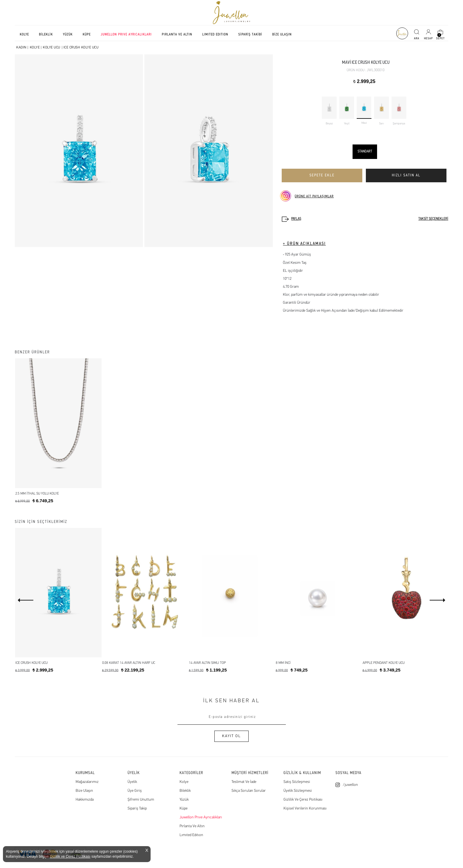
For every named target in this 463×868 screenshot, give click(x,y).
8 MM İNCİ (283, 663)
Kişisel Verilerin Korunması (305, 808)
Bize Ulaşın (84, 791)
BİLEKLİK (46, 35)
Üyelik (132, 782)
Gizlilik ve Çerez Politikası (70, 856)
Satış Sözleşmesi (297, 782)
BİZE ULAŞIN (282, 35)
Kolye (184, 782)
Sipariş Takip (137, 808)
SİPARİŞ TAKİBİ (250, 35)
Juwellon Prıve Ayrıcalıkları (201, 817)
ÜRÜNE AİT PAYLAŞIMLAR (314, 196)
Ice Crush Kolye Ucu (31, 663)
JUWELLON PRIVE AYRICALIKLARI (126, 35)
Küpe (184, 808)
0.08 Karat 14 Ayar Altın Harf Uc (129, 663)
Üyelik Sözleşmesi (298, 791)
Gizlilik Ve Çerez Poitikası (303, 800)
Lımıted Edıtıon (191, 835)
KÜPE (87, 35)
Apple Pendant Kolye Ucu (384, 663)
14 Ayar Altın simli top (207, 663)
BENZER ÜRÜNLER (32, 352)
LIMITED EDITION (215, 35)
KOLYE (24, 35)
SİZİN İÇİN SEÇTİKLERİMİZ (41, 522)
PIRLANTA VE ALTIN (177, 35)
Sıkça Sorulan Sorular (249, 791)
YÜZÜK (68, 35)
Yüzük (184, 800)
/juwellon (350, 785)
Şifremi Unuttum (141, 800)
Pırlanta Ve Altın (192, 826)
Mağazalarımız (87, 782)
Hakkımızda (85, 800)
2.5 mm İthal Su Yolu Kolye (37, 494)
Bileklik (185, 791)
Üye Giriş (135, 791)
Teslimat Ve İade (244, 782)
